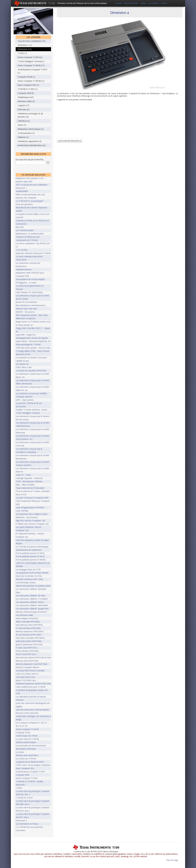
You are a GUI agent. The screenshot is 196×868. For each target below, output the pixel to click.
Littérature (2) (24, 121)
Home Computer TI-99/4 (27, 778)
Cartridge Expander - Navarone (29, 478)
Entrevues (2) (23, 109)
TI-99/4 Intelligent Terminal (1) (31, 61)
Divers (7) (22, 125)
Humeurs (20, 700)
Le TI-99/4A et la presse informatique (32, 547)
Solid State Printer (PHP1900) (29, 641)
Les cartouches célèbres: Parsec (30, 602)
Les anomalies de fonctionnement (31, 746)
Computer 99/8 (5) (26, 93)
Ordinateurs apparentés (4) (30, 141)
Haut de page (172, 860)
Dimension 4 (21, 821)
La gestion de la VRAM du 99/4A (30, 762)
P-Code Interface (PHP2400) (28, 628)
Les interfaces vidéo (24, 615)
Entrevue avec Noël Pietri (27, 755)
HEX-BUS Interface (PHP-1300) (29, 579)
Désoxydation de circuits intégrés (30, 279)
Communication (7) (26, 133)
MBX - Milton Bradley (25, 485)
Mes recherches (131, 3)
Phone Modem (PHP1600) (27, 651)
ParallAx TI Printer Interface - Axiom (31, 410)
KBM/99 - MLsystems (25, 312)
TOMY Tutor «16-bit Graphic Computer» (33, 765)
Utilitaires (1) (23, 137)
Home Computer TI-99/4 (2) (30, 57)
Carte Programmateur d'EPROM (30, 507)
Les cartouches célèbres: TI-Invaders (32, 599)
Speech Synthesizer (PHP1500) (29, 644)
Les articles (154, 3)
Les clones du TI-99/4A (26, 759)
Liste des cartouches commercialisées (32, 710)
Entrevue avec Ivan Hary (26, 309)
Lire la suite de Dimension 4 (70, 141)
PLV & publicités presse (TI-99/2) (30, 556)
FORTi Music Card (24, 367)
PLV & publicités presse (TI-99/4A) (31, 560)
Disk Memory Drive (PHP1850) (29, 625)
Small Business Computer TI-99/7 (30, 772)
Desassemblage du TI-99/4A (28, 344)
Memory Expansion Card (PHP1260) (31, 664)
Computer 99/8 (22, 775)
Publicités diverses (24, 269)
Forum (164, 3)
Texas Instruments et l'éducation (30, 488)
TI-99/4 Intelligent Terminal (28, 413)
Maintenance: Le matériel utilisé (30, 234)
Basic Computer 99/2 (25, 768)
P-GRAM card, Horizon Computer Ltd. (32, 524)
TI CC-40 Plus (22, 250)
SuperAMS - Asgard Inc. (26, 335)
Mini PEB (20, 227)
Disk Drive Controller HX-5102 (29, 576)
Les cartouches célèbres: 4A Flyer (30, 596)
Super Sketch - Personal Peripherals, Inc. (33, 341)
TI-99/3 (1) (22, 53)
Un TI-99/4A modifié (25, 230)
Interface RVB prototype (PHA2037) (31, 612)
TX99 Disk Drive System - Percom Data (33, 348)
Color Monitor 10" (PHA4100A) (29, 292)
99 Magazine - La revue (26, 283)
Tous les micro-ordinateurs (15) (32, 41)
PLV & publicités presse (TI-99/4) (30, 553)
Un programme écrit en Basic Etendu (32, 573)
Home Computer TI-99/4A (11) (31, 65)
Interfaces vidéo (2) (26, 101)
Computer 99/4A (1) (26, 77)
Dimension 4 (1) (25, 49)
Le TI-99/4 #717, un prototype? (29, 201)
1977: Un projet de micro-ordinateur (32, 185)
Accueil (118, 3)
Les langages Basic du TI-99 (28, 569)
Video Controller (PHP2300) (28, 622)
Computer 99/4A (23, 732)
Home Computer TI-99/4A (27, 729)
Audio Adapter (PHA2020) (27, 618)
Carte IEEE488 (22, 511)
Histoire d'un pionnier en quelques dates (33, 586)
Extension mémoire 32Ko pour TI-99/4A (33, 253)
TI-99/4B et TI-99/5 (24, 798)
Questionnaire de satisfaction (29, 550)
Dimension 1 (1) (25, 45)
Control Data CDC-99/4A (27, 736)
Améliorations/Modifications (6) (32, 145)
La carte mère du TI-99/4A (27, 739)
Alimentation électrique (26, 749)
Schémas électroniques (26, 742)
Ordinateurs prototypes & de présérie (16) (30, 115)
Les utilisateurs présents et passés (31, 697)
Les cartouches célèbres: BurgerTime (32, 609)
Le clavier (20, 752)
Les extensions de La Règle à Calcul (31, 514)
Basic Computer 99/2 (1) (28, 85)
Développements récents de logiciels (32, 338)
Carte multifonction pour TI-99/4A (31, 687)
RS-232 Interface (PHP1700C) (29, 635)
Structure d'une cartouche (27, 713)
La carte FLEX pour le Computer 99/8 (32, 498)
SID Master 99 (22, 364)
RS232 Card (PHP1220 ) (26, 654)
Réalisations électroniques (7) (31, 129)
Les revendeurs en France (27, 824)
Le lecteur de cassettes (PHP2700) (31, 371)
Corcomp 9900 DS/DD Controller (30, 671)
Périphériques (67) (26, 97)
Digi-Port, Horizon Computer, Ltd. (30, 521)
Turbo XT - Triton (23, 475)
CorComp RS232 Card (25, 677)
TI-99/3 (19, 788)
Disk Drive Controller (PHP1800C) (30, 638)
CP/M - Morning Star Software (29, 481)
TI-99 (52, 3)
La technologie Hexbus (26, 582)
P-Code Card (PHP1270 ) (26, 648)
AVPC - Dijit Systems (25, 400)
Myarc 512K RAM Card (26, 680)
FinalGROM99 (22, 191)
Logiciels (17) (23, 105)
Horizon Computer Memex (27, 667)
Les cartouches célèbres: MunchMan (32, 605)
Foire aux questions (24, 204)
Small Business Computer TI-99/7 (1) (32, 71)
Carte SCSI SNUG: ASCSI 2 (27, 674)
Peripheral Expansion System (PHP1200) (33, 684)
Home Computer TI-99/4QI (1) (31, 81)
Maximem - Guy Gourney (27, 517)
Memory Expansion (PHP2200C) (30, 631)
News (143, 3)
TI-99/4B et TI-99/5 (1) (28, 89)
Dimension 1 (21, 188)
